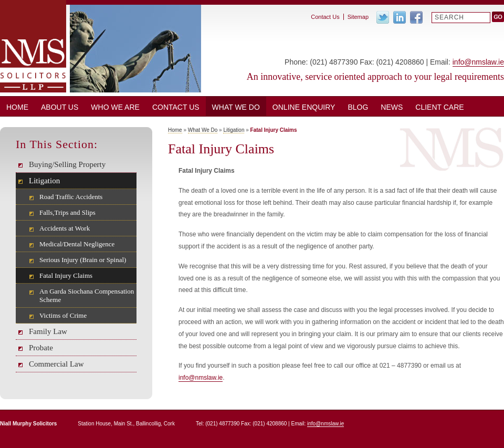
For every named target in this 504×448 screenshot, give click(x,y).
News (392, 107)
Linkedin (400, 17)
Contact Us (176, 107)
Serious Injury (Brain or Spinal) (83, 260)
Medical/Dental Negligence (77, 244)
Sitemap (358, 17)
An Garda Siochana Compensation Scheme (87, 295)
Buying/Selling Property (67, 164)
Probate (41, 348)
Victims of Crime (63, 315)
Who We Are (115, 107)
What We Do (236, 107)
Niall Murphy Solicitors (33, 46)
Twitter (383, 17)
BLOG (358, 107)
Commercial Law (56, 364)
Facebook (416, 17)
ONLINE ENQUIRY (304, 107)
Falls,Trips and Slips (67, 212)
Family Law (48, 331)
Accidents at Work (65, 228)
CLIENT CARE (439, 107)
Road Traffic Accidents (71, 197)
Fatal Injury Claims (66, 275)
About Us (60, 107)
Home (17, 107)
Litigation (44, 181)
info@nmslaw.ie (478, 62)
